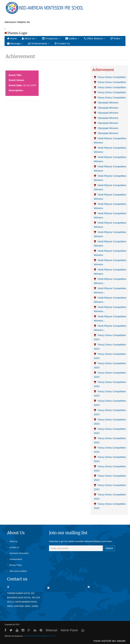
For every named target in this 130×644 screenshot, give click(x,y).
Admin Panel (69, 630)
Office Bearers (95, 38)
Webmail (51, 630)
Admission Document (18, 553)
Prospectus (51, 38)
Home (12, 38)
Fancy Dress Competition (110, 77)
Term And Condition (17, 571)
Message (15, 43)
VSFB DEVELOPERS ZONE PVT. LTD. (40, 636)
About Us (29, 38)
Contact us (13, 547)
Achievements (39, 43)
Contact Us (62, 43)
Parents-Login (17, 33)
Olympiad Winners (106, 103)
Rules (116, 38)
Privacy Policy (15, 565)
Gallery (72, 38)
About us (12, 541)
